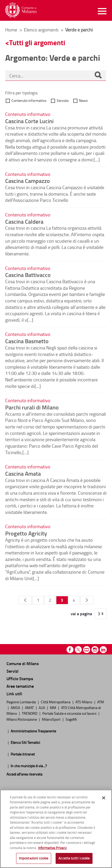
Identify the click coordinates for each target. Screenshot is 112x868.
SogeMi (71, 719)
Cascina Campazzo (28, 181)
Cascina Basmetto (27, 341)
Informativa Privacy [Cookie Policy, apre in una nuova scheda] (52, 848)
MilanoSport (52, 719)
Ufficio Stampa (20, 678)
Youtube (87, 650)
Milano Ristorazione (22, 719)
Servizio (63, 100)
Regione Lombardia (22, 702)
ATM (101, 702)
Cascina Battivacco (28, 275)
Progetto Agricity (26, 533)
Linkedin (103, 650)
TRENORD (30, 713)
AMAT (30, 707)
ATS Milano (84, 702)
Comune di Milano (23, 663)
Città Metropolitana (56, 702)
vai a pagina (81, 614)
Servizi (12, 671)
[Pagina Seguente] (87, 600)
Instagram (95, 650)
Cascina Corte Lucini (29, 121)
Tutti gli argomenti (37, 42)
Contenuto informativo (29, 100)
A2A (42, 707)
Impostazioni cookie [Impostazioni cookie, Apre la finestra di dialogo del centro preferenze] (34, 858)
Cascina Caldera (24, 221)
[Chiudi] (104, 798)
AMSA (16, 707)
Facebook (70, 650)
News (83, 100)
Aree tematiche (20, 686)
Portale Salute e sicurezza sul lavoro (70, 713)
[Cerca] (98, 76)
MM (53, 707)
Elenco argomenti (42, 30)
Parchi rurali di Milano (32, 407)
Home (11, 30)
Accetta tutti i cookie (74, 858)
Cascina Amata (23, 473)
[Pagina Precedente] (25, 600)
